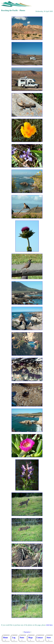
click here (49, 625)
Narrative (27, 632)
